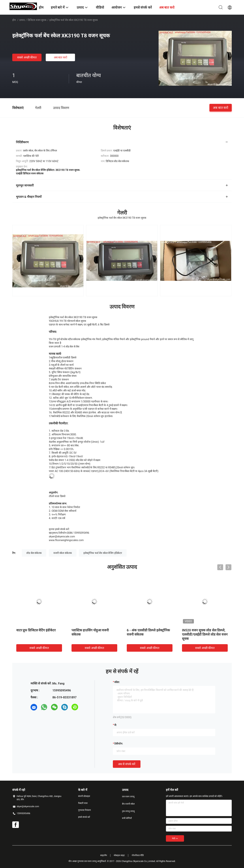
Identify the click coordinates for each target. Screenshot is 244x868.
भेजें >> (175, 839)
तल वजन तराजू (128, 797)
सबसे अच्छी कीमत (27, 57)
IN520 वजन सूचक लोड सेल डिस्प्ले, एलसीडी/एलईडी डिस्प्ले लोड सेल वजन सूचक (205, 634)
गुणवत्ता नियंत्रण (85, 810)
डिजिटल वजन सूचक (37, 20)
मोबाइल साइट (119, 855)
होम (14, 20)
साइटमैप (104, 855)
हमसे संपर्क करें (84, 817)
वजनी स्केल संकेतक (63, 553)
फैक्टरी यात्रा (83, 803)
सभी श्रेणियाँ (127, 818)
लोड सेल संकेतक (34, 553)
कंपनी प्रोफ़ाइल (84, 796)
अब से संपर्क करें (127, 764)
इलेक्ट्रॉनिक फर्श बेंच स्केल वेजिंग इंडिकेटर (103, 553)
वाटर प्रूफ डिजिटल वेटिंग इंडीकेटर (36, 630)
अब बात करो (61, 57)
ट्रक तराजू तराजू (128, 811)
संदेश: (117, 682)
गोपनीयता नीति (138, 855)
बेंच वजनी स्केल (128, 804)
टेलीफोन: (119, 744)
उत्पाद (22, 20)
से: (116, 725)
